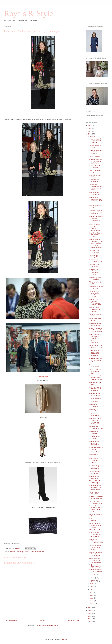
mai (91, 592)
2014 (90, 610)
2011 (90, 619)
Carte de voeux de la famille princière (95, 152)
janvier (92, 604)
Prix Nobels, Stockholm (94, 405)
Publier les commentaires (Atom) (47, 626)
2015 (90, 607)
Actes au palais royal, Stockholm (96, 502)
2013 (90, 613)
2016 (90, 134)
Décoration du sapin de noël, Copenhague (96, 449)
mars (92, 598)
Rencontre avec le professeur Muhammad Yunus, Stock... (95, 421)
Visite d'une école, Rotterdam (95, 473)
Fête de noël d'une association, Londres (95, 235)
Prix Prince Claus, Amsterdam (95, 278)
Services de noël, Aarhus (95, 176)
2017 (90, 131)
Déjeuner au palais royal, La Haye (96, 566)
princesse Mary (40, 552)
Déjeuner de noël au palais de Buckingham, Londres (96, 219)
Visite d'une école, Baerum (95, 320)
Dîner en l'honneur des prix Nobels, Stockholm (96, 389)
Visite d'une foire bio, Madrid (95, 493)
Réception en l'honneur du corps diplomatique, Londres (95, 435)
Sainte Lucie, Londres (94, 455)
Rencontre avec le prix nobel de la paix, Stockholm (95, 378)
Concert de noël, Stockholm (95, 181)
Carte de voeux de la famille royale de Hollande (95, 161)
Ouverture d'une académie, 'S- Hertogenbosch (95, 560)
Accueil (43, 620)
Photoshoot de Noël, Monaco (95, 194)
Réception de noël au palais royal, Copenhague (95, 487)
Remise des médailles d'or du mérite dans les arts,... (96, 509)
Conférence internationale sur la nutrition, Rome (96, 541)
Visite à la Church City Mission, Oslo (95, 371)
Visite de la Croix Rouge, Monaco (95, 256)
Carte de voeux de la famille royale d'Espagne (95, 360)
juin (91, 589)
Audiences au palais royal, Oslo (96, 288)
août (91, 584)
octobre (93, 578)
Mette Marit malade (96, 530)
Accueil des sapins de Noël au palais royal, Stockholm (96, 330)
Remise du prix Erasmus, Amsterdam (94, 443)
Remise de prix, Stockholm (95, 477)
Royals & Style (28, 13)
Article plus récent (12, 620)
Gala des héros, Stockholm (95, 342)
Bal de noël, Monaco (93, 520)
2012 (90, 616)
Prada (32, 552)
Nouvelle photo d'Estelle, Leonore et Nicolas (94, 272)
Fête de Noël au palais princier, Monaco (95, 309)
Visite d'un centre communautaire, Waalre (96, 547)
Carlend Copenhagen (17, 552)
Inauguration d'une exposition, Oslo (96, 346)
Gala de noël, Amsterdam (94, 415)
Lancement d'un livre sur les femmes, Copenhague (95, 227)
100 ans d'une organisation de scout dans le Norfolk (95, 294)
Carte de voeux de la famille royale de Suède (95, 141)
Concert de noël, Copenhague (95, 394)
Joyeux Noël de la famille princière (95, 247)
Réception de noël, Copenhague (96, 324)
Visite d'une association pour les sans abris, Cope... (96, 187)
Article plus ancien (74, 620)
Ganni (27, 552)
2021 (90, 125)
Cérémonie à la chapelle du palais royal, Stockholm (94, 353)
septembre (94, 581)
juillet (92, 587)
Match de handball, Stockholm (96, 515)
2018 (90, 128)
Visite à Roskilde (95, 156)
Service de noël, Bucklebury (95, 167)
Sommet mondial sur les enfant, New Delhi (95, 400)
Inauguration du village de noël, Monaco (95, 525)
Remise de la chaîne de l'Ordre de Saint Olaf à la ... (96, 200)
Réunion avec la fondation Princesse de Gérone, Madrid (95, 302)
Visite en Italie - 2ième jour (94, 265)
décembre (93, 136)
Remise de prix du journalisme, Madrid (95, 336)
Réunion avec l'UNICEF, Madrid (96, 261)
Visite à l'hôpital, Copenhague (95, 482)
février (92, 601)
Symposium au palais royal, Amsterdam (94, 467)
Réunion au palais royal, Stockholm (96, 571)
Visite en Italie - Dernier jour (94, 251)
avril (91, 595)
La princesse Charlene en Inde (96, 428)
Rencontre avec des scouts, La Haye (96, 498)
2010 (90, 622)
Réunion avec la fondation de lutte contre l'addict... (96, 241)
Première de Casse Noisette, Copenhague (96, 554)
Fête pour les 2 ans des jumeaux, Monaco (96, 461)
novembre (93, 575)
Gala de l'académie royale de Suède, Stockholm (96, 212)
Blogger (64, 640)
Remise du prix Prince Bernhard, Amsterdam (96, 535)
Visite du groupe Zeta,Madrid (95, 366)
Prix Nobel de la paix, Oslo (95, 410)
